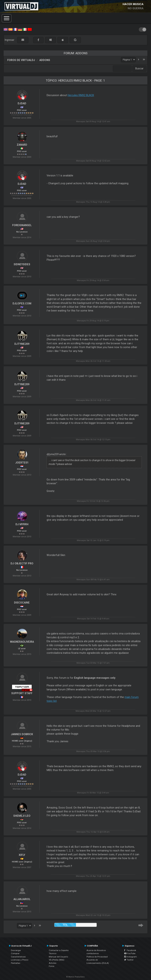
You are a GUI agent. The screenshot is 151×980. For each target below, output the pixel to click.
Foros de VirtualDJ (21, 60)
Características (18, 957)
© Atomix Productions (75, 977)
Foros (52, 966)
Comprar (15, 953)
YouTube (130, 953)
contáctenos (93, 953)
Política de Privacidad (97, 957)
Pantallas (16, 963)
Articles (53, 963)
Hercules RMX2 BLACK (81, 95)
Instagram (131, 957)
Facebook (130, 950)
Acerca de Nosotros (96, 950)
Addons (45, 60)
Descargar (16, 950)
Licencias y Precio (20, 960)
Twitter (129, 960)
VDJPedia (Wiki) (57, 960)
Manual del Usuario (58, 957)
